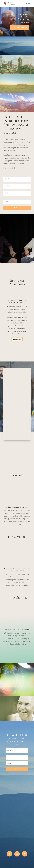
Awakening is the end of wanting (18, 15)
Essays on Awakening (14, 309)
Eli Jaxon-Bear (12, 307)
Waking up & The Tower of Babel (17, 302)
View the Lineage (20, 28)
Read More (17, 339)
